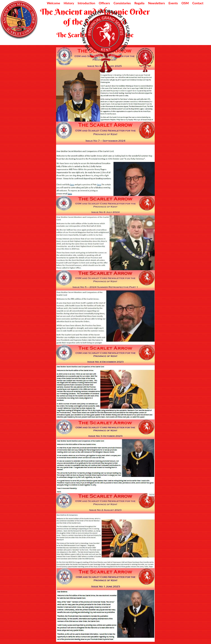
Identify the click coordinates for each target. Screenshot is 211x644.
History (69, 3)
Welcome (53, 3)
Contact (198, 3)
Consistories (122, 3)
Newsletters (156, 3)
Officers (104, 3)
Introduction (86, 3)
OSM (185, 3)
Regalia (140, 3)
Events (173, 3)
